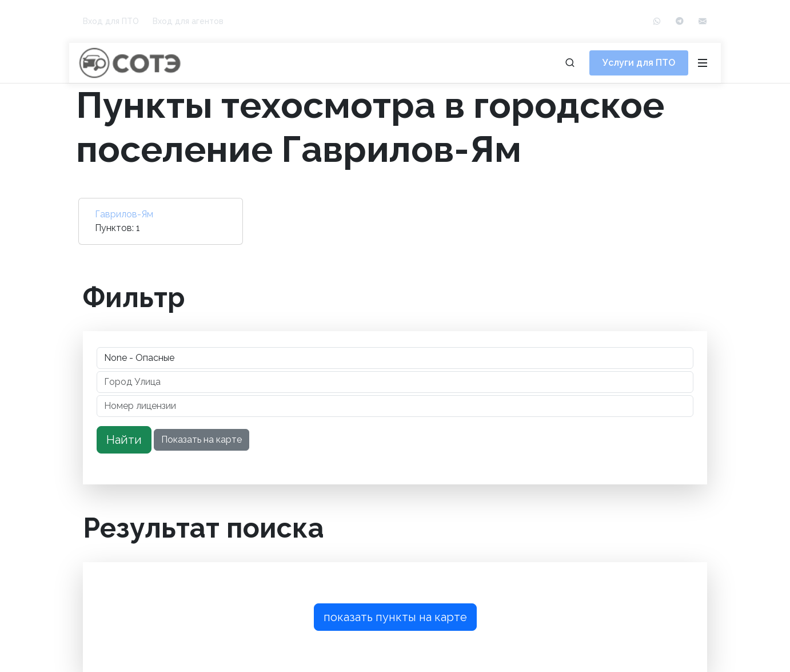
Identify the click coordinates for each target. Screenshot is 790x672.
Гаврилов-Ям (124, 214)
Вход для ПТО (111, 21)
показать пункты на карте (395, 617)
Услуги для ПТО (639, 63)
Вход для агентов (188, 21)
